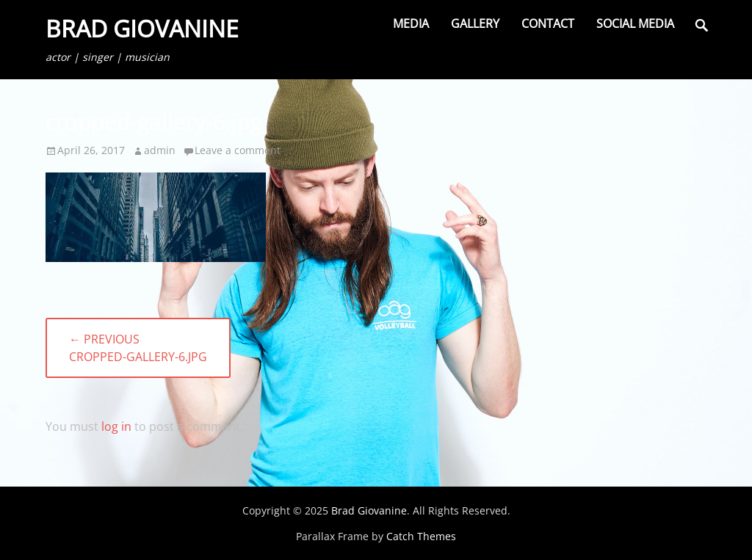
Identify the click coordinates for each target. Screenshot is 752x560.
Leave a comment (238, 150)
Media (411, 23)
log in (116, 426)
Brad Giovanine (142, 28)
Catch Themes (421, 536)
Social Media (635, 23)
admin (160, 150)
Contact (548, 23)
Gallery (475, 23)
